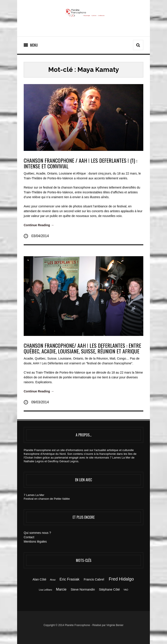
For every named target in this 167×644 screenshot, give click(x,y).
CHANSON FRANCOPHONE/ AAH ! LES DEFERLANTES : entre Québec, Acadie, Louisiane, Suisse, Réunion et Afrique (82, 348)
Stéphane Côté (109, 589)
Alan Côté (39, 579)
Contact (29, 537)
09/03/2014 (40, 402)
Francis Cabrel (94, 579)
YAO (126, 590)
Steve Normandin (83, 589)
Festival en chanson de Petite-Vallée (47, 499)
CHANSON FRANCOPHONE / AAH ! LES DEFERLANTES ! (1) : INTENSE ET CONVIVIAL (80, 163)
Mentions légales (35, 542)
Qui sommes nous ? (37, 533)
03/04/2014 (40, 236)
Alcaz (53, 580)
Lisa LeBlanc (46, 590)
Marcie (61, 589)
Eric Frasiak (69, 579)
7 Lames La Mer (34, 495)
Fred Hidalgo (121, 579)
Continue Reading (39, 225)
